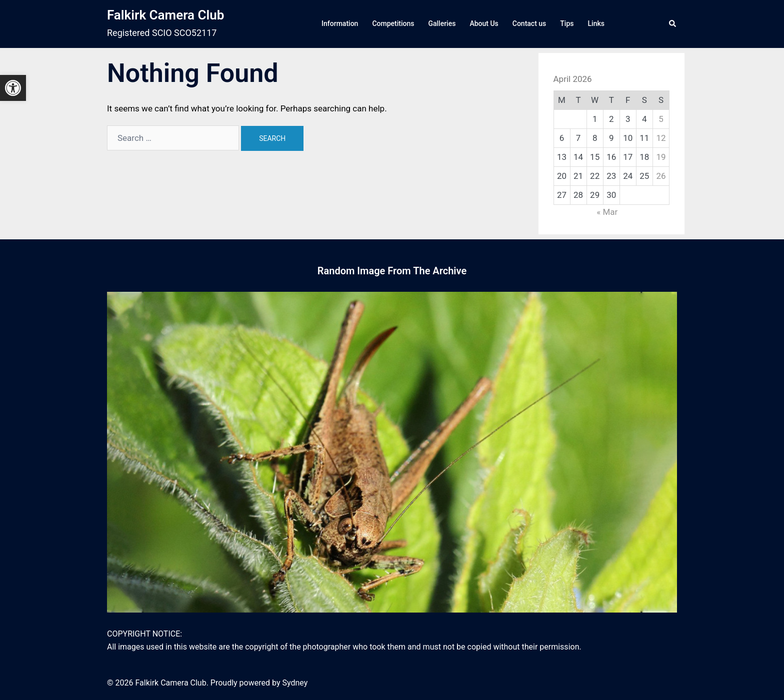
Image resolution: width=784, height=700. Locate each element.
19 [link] (661, 157)
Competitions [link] (393, 23)
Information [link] (340, 23)
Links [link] (596, 23)
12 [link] (661, 138)
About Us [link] (484, 23)
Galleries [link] (442, 23)
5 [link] (661, 119)
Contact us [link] (529, 23)
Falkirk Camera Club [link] (165, 15)
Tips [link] (567, 23)
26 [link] (661, 176)
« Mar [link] (607, 212)
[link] (13, 88)
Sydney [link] (295, 683)
